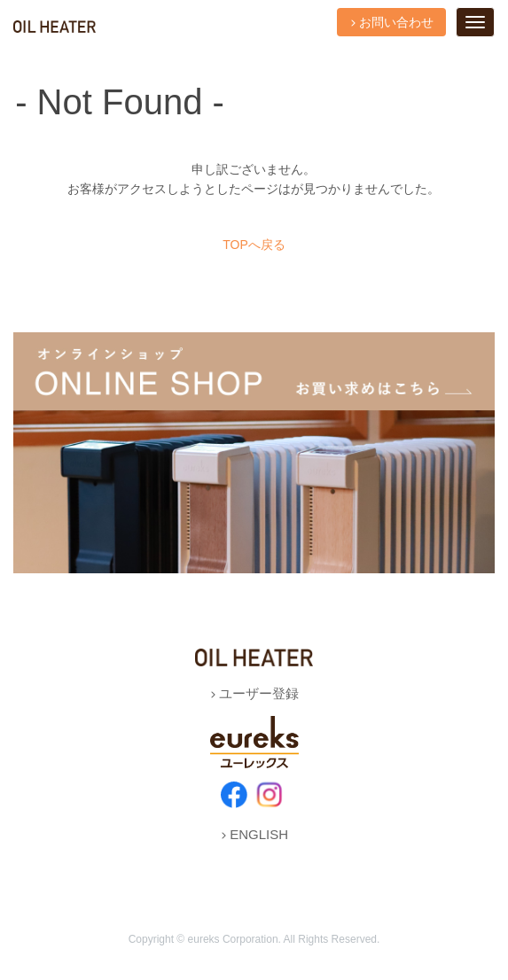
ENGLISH (254, 834)
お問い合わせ (391, 22)
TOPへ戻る (254, 245)
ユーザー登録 (254, 693)
